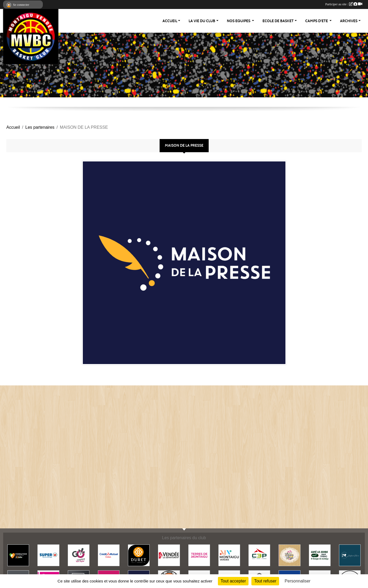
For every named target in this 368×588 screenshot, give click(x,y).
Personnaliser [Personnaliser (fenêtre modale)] (298, 581)
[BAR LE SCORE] (320, 555)
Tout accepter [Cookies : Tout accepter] (233, 581)
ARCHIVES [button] (349, 21)
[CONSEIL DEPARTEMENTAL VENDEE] (169, 555)
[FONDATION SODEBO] (18, 555)
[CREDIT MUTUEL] (109, 555)
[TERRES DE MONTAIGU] (199, 555)
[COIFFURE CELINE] (350, 555)
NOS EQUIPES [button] (239, 21)
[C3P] (259, 555)
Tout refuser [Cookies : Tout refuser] (265, 581)
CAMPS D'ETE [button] (317, 21)
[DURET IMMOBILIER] (139, 555)
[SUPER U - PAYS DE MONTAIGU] (48, 555)
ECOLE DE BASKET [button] (278, 21)
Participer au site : (344, 4)
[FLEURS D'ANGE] (289, 555)
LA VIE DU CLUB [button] (202, 21)
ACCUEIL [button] (170, 21)
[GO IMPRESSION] (79, 555)
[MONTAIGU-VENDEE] (229, 555)
